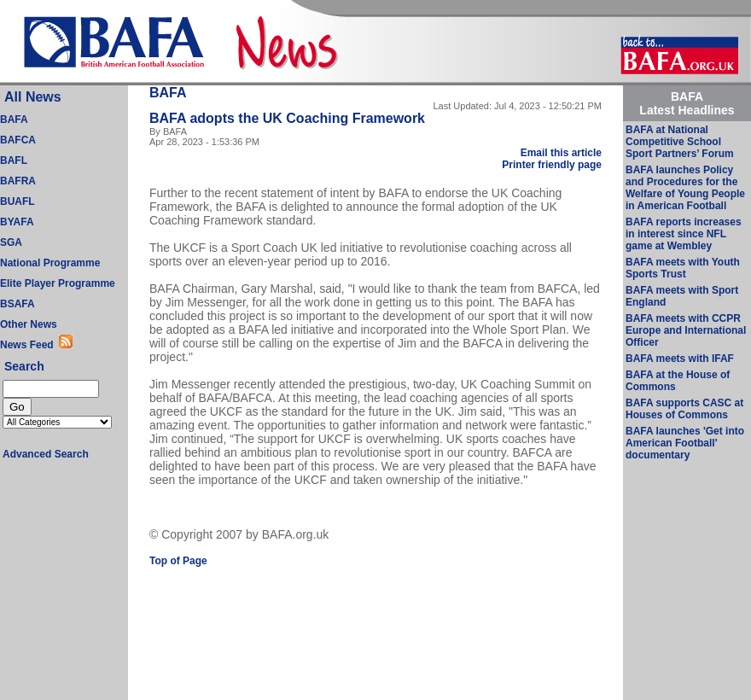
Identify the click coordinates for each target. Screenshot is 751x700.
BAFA (14, 120)
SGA (11, 242)
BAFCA (18, 140)
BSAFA (17, 304)
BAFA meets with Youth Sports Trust (683, 268)
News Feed (29, 345)
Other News (29, 324)
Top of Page (178, 561)
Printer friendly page (552, 165)
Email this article (561, 153)
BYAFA (17, 222)
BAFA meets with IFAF (680, 359)
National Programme (50, 263)
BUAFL (17, 201)
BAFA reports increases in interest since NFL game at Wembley (684, 234)
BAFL (14, 160)
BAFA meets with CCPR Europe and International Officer (686, 330)
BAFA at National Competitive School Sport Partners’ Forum (680, 142)
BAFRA (18, 181)
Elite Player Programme (58, 283)
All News (33, 97)
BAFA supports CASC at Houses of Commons (684, 409)
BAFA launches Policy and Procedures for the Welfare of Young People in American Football (685, 188)
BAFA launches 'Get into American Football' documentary (685, 443)
